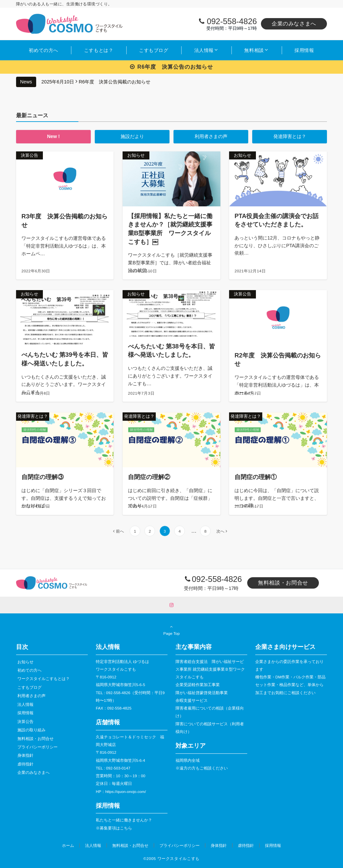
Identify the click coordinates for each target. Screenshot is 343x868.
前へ (120, 531)
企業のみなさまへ (294, 24)
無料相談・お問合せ (283, 583)
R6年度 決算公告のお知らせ (172, 67)
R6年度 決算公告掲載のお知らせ (115, 82)
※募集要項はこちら (114, 828)
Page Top (171, 630)
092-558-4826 (232, 21)
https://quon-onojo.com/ (126, 791)
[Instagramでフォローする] (171, 605)
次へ (220, 531)
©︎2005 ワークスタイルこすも (171, 858)
